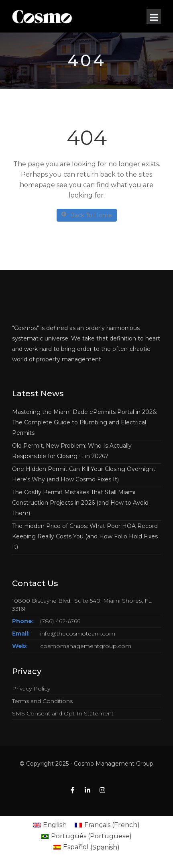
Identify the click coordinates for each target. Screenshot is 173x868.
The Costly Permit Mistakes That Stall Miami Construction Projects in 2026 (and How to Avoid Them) (80, 503)
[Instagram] (102, 791)
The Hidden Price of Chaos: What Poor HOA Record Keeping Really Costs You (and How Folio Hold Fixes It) (85, 536)
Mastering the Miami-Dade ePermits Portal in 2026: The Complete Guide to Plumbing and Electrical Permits (84, 422)
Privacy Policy (31, 689)
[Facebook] (73, 791)
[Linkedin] (88, 791)
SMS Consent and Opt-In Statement (63, 713)
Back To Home (87, 215)
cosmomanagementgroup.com (86, 646)
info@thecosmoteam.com (78, 634)
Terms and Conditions (42, 701)
